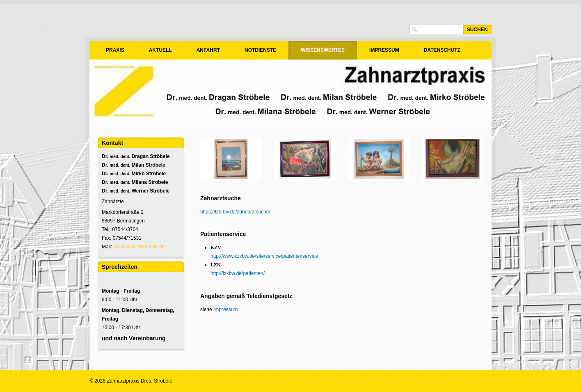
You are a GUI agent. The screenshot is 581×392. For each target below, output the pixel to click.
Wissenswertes (323, 50)
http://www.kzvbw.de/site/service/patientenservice (264, 256)
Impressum (384, 50)
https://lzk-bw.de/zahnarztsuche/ (235, 212)
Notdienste (260, 50)
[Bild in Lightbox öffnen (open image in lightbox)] (231, 159)
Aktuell (160, 50)
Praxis (115, 50)
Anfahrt (208, 50)
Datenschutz (442, 50)
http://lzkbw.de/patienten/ (238, 273)
